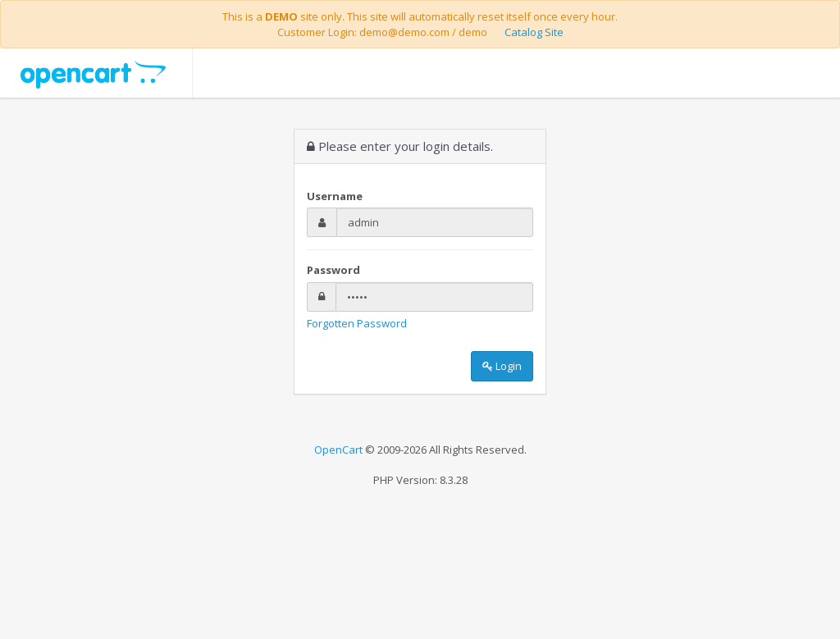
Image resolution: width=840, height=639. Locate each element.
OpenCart (338, 450)
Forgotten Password (357, 323)
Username (335, 196)
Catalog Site (534, 32)
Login (502, 366)
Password (333, 270)
